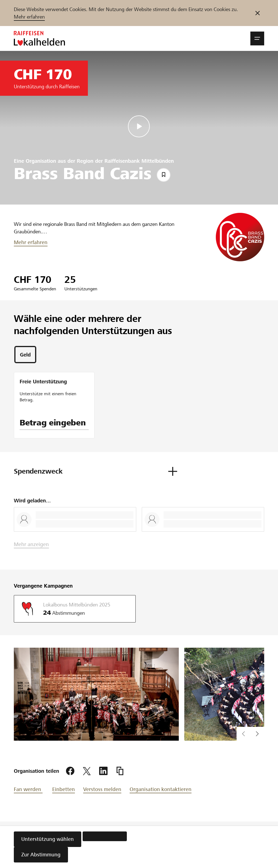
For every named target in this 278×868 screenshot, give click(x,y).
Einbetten (64, 789)
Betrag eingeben (53, 423)
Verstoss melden (102, 789)
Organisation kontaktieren (161, 789)
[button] (257, 38)
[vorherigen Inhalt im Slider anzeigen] (257, 734)
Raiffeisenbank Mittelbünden (139, 161)
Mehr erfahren (29, 17)
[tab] (25, 355)
